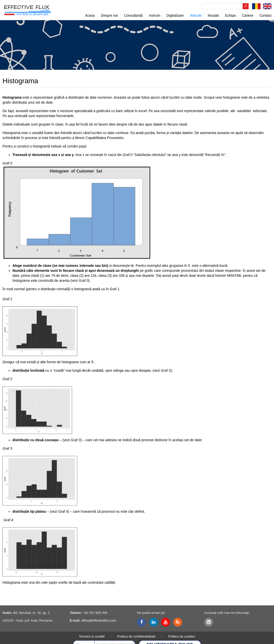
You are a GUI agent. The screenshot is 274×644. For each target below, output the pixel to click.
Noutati (213, 15)
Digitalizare (175, 15)
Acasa (90, 15)
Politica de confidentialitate (137, 636)
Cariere (248, 15)
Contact (266, 15)
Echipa (230, 15)
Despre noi (109, 15)
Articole (196, 15)
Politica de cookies (182, 636)
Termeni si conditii (92, 636)
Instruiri (154, 15)
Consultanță (133, 15)
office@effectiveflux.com (99, 620)
